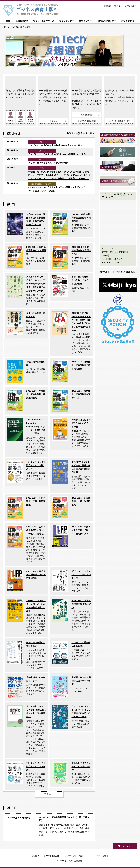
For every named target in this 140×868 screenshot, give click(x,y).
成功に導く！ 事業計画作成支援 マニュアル (81, 604)
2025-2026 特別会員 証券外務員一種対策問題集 (36, 394)
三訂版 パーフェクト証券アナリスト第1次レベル (36, 465)
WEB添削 (54, 82)
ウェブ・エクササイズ (44, 21)
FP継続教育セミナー (106, 21)
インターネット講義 (120, 82)
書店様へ (118, 6)
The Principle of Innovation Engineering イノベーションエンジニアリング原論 (36, 427)
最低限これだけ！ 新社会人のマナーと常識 (81, 681)
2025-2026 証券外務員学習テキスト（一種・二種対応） (36, 530)
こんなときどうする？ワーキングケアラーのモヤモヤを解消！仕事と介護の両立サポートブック (36, 284)
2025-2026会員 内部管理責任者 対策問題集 (36, 250)
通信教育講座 (22, 21)
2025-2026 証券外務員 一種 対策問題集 (81, 501)
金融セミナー (85, 21)
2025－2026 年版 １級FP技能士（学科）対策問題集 (36, 575)
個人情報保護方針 (51, 856)
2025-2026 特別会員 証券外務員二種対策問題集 (81, 365)
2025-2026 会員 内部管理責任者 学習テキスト (81, 250)
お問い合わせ (131, 6)
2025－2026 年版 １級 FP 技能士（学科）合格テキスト (81, 530)
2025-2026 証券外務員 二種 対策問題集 (36, 501)
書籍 (8, 21)
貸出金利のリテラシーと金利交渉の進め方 (81, 767)
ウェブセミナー (67, 21)
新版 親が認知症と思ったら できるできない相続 (81, 280)
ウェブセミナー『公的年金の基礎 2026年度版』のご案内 (55, 145)
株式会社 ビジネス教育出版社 (118, 272)
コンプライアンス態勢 (73, 856)
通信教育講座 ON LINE (20, 82)
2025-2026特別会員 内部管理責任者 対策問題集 (81, 218)
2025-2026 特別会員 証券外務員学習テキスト (81, 394)
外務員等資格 (128, 21)
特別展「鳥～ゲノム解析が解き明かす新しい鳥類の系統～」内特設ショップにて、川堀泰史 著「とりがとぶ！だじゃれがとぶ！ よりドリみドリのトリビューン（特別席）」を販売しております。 (59, 175)
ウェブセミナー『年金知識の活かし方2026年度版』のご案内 (57, 154)
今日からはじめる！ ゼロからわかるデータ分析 (81, 423)
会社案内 (107, 6)
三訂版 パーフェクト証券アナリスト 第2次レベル (36, 767)
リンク (90, 856)
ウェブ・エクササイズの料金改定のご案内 (48, 163)
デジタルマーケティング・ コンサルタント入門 (81, 575)
